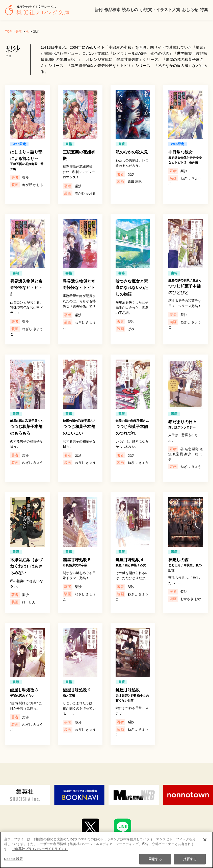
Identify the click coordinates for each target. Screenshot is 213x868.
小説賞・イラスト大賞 (160, 10)
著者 (19, 31)
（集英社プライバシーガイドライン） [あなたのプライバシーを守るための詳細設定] (40, 853)
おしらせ (190, 10)
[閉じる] (205, 844)
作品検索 (112, 10)
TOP (8, 31)
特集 (204, 10)
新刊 (98, 10)
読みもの (130, 10)
